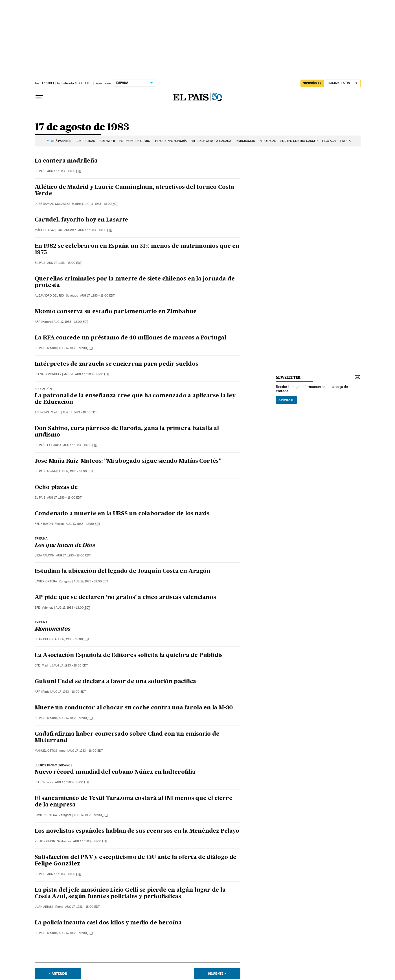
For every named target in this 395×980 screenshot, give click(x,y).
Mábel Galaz (45, 230)
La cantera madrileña (66, 161)
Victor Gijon (45, 841)
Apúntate (286, 400)
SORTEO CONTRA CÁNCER (299, 141)
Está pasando (61, 141)
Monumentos (53, 629)
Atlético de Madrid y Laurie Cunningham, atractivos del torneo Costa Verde (135, 191)
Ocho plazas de (56, 488)
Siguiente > (217, 974)
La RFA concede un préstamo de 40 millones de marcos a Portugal (131, 338)
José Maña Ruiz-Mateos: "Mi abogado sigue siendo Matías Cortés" (128, 461)
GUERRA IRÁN (85, 141)
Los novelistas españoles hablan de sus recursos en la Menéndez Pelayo (137, 831)
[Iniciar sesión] (343, 83)
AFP (38, 322)
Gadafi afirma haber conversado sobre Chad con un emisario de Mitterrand (127, 737)
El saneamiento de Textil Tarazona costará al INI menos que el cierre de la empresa (134, 802)
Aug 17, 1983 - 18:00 (64, 171)
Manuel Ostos (46, 751)
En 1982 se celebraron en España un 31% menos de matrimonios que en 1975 (137, 250)
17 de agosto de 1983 (82, 127)
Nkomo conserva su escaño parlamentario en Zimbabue (116, 312)
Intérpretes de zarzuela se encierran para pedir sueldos (117, 364)
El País (40, 171)
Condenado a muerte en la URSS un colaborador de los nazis (122, 514)
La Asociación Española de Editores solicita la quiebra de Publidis (129, 655)
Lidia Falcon (44, 555)
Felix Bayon (44, 524)
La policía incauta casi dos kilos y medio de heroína (108, 923)
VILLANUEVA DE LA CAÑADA (211, 141)
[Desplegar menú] (39, 97)
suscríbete (312, 83)
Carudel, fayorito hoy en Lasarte (82, 220)
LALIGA (345, 141)
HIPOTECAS (268, 141)
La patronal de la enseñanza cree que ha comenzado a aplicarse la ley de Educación (135, 399)
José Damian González (52, 204)
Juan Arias (43, 907)
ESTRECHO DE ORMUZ (135, 141)
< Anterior (58, 974)
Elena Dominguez (48, 374)
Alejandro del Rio (49, 296)
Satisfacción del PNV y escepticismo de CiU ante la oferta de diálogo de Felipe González (136, 861)
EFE (37, 608)
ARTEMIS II (107, 141)
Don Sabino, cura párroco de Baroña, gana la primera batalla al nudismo (127, 432)
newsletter (288, 377)
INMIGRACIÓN (245, 141)
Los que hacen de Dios (65, 545)
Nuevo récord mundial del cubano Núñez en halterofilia (115, 772)
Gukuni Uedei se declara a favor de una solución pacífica (116, 682)
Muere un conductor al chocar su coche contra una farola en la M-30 (134, 708)
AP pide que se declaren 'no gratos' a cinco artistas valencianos (125, 598)
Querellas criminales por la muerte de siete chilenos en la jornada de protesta (135, 282)
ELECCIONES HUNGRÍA (171, 141)
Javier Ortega (46, 581)
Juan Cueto (44, 639)
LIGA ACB (329, 141)
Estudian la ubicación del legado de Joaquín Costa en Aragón (123, 571)
